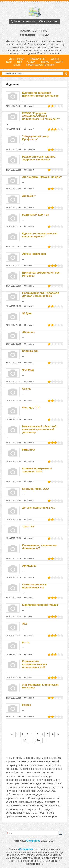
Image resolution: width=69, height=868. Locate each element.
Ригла (26, 643)
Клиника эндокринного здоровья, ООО (37, 470)
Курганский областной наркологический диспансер (40, 94)
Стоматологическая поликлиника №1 (35, 586)
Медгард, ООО (31, 408)
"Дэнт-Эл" (29, 527)
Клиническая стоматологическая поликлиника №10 (35, 664)
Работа (59, 62)
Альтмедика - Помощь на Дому (42, 177)
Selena (26, 389)
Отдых (31, 62)
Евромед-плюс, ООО (36, 489)
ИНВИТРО (29, 450)
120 (37, 740)
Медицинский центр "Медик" (41, 605)
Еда (19, 62)
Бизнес (45, 62)
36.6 (25, 624)
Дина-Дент (29, 196)
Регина (27, 705)
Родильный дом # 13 (36, 215)
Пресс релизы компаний (41, 65)
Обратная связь (49, 21)
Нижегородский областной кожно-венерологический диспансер (39, 429)
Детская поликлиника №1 (39, 508)
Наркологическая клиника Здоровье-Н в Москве (39, 158)
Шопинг (55, 59)
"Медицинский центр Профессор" (36, 138)
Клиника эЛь (30, 351)
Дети (9, 62)
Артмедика (29, 566)
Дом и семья (17, 59)
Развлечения (38, 59)
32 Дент (27, 313)
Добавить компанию (23, 21)
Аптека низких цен (34, 254)
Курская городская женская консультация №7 (40, 235)
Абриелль (29, 332)
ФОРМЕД (28, 370)
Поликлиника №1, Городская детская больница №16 (41, 294)
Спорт (17, 65)
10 (24, 740)
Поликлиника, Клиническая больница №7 (40, 547)
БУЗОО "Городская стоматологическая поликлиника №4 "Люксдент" (41, 116)
